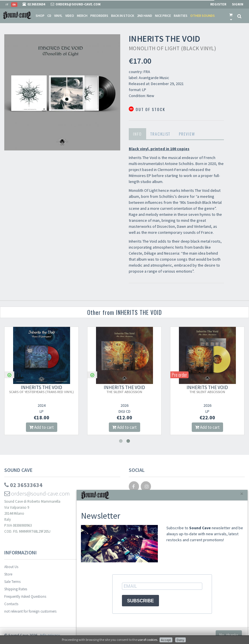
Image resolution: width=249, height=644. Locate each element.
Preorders (99, 16)
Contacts (11, 604)
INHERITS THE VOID (41, 389)
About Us (11, 567)
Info (137, 134)
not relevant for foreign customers (30, 611)
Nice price (163, 16)
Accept (166, 640)
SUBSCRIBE (140, 601)
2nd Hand (145, 16)
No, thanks (229, 635)
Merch (82, 16)
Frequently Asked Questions (25, 596)
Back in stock (123, 16)
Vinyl (58, 16)
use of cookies (147, 640)
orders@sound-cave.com (37, 493)
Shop (40, 16)
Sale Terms (12, 582)
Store (8, 574)
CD (49, 16)
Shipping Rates (16, 589)
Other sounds (203, 16)
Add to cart (42, 427)
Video (70, 16)
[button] (231, 16)
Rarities (181, 16)
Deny (180, 640)
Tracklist (160, 134)
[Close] (242, 494)
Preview (187, 134)
